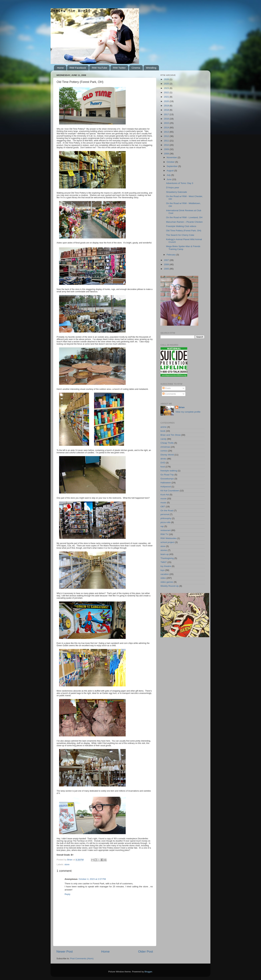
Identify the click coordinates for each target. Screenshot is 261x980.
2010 (167, 145)
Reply (67, 894)
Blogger (148, 972)
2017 (167, 114)
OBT (163, 507)
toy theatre (166, 566)
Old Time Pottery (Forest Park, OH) (184, 231)
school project (167, 542)
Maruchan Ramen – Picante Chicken (184, 222)
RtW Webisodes (169, 538)
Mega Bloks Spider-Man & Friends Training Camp (183, 248)
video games (167, 582)
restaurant (166, 530)
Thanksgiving (167, 558)
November (172, 157)
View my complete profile (188, 412)
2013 (167, 132)
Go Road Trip (167, 475)
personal (165, 514)
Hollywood (166, 487)
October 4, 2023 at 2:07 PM (92, 879)
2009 (167, 149)
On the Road (167, 511)
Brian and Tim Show (171, 435)
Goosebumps (167, 479)
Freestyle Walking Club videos (181, 226)
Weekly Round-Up (170, 586)
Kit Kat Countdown (170, 491)
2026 (167, 79)
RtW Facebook (78, 68)
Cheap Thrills (167, 443)
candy (163, 439)
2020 (167, 101)
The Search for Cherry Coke (180, 235)
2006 (167, 264)
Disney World (167, 455)
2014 (167, 128)
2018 (167, 110)
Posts (167, 388)
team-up (165, 554)
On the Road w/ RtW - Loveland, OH (184, 217)
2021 (167, 97)
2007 (167, 260)
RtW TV (164, 534)
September (172, 166)
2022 (167, 92)
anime (164, 427)
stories (164, 550)
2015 (167, 123)
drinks (163, 459)
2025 (167, 84)
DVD (163, 463)
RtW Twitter (119, 68)
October (171, 162)
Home (60, 68)
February (171, 255)
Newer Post (65, 952)
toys (163, 570)
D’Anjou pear (173, 188)
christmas (165, 447)
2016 (167, 119)
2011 (167, 141)
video (163, 578)
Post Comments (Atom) (82, 958)
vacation (165, 574)
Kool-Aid (165, 495)
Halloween (166, 483)
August (170, 171)
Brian (182, 407)
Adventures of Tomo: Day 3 (180, 183)
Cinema (136, 68)
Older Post (146, 952)
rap (162, 526)
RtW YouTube (99, 68)
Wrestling (151, 68)
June (169, 179)
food (163, 467)
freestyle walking (169, 471)
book (163, 431)
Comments (169, 394)
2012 (167, 136)
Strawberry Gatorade (177, 192)
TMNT (164, 562)
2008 (167, 154)
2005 (167, 269)
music (163, 503)
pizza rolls (165, 522)
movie (163, 499)
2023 (167, 88)
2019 (167, 106)
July (169, 175)
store (67, 864)
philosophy (166, 518)
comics (164, 451)
